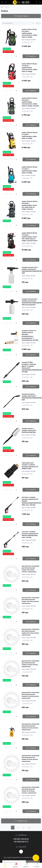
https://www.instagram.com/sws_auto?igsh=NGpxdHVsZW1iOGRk (21, 852)
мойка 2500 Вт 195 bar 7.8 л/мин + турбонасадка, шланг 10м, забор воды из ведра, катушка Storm (30, 237)
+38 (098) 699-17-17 (21, 842)
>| (29, 828)
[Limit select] (38, 23)
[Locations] (37, 2)
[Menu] (2, 2)
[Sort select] (18, 23)
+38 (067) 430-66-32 (21, 839)
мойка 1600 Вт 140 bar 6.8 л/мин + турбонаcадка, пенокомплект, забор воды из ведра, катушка (30, 102)
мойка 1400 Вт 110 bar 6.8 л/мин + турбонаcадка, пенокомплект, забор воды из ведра (29, 33)
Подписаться (33, 863)
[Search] (6, 2)
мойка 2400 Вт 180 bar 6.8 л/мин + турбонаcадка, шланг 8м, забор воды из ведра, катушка (30, 205)
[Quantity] (11, 56)
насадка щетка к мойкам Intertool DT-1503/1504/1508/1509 (29, 430)
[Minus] (6, 56)
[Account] (40, 2)
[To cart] (31, 56)
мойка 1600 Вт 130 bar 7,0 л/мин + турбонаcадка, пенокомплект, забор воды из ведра (29, 68)
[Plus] (16, 56)
